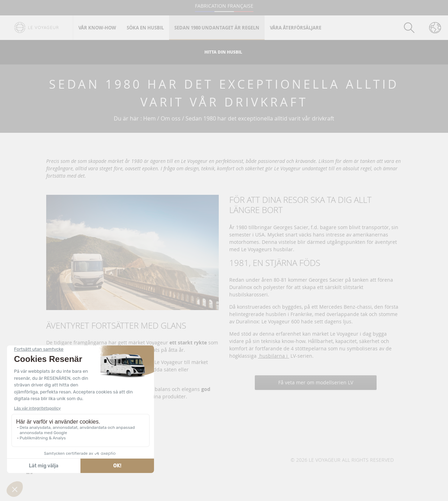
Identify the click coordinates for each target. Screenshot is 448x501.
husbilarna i (274, 356)
